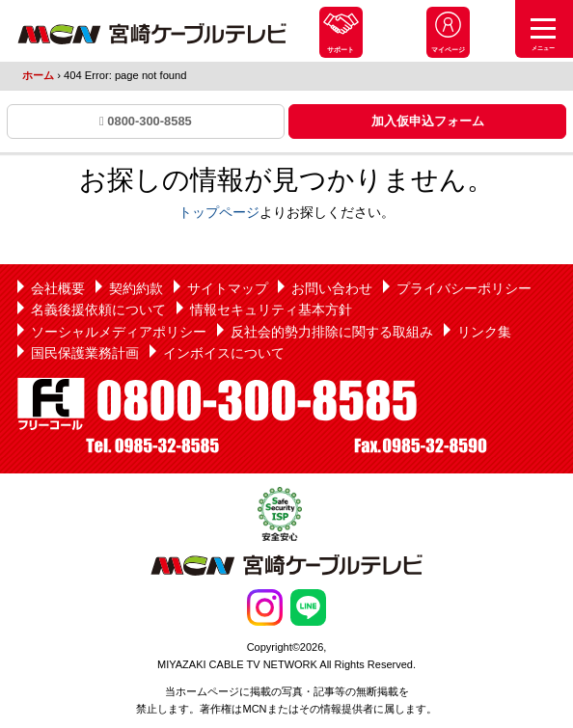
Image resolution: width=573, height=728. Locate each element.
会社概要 (58, 288)
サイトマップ (228, 288)
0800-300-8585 (146, 121)
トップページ (219, 212)
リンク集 (484, 332)
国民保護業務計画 (85, 353)
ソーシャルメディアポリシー (119, 332)
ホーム (38, 75)
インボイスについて (224, 353)
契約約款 (136, 288)
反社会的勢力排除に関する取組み (332, 332)
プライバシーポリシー (464, 288)
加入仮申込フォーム (428, 121)
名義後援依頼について (98, 310)
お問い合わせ (332, 288)
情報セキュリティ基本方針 (271, 310)
